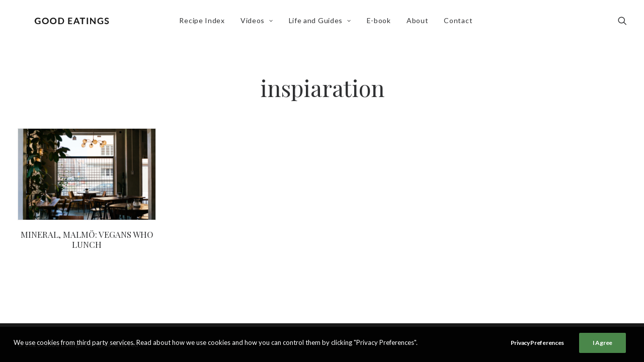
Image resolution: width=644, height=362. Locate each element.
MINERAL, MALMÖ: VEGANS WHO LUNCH (87, 239)
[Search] (622, 24)
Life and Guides (323, 23)
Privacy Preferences (537, 343)
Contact (461, 23)
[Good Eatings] (74, 24)
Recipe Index (204, 23)
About (420, 23)
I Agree (602, 343)
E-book (381, 23)
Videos (259, 23)
